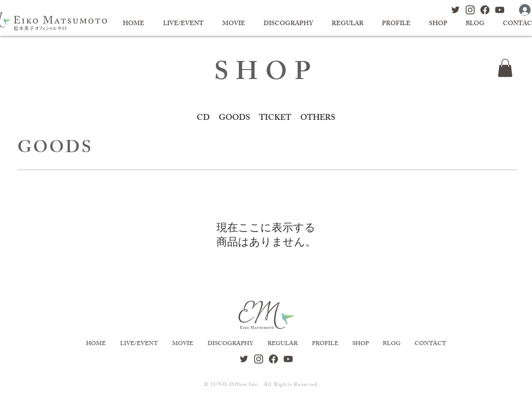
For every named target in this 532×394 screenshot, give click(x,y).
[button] (505, 68)
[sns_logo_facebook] (485, 10)
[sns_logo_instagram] (470, 10)
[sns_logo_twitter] (455, 10)
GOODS (234, 118)
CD (203, 118)
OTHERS (318, 118)
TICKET (275, 118)
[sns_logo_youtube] (500, 10)
